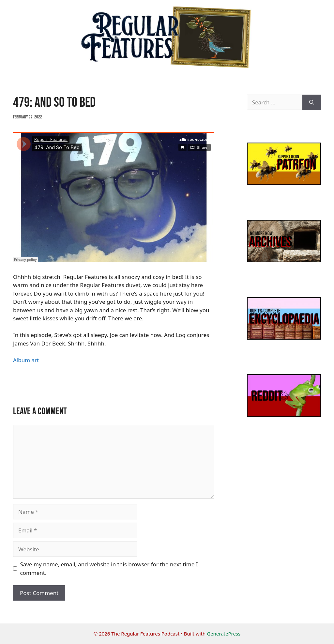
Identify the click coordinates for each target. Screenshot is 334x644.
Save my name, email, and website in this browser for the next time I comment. (109, 568)
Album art (26, 360)
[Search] (312, 102)
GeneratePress (224, 634)
